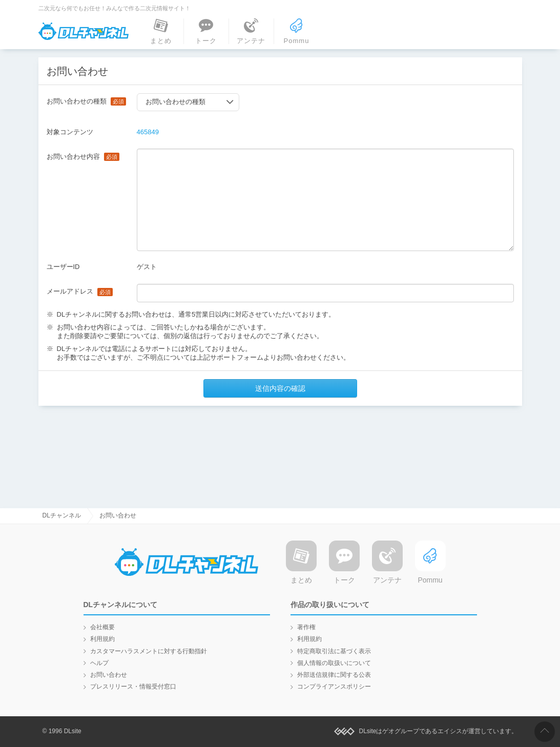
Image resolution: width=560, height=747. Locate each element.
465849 (148, 132)
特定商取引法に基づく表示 (334, 651)
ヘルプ (99, 663)
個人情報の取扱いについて (334, 663)
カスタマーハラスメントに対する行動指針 (149, 651)
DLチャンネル (84, 31)
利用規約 (102, 639)
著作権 (306, 627)
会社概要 (102, 627)
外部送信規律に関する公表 (334, 675)
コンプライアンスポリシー (334, 687)
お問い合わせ (109, 675)
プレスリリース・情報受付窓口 (133, 687)
